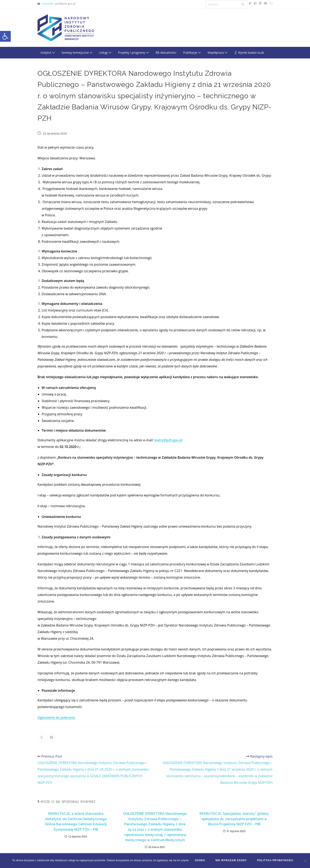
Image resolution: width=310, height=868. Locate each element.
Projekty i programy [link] (133, 53)
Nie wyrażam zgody (231, 861)
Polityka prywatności (276, 861)
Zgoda (200, 861)
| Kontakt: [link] (48, 4)
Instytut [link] (48, 53)
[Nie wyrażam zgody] (305, 861)
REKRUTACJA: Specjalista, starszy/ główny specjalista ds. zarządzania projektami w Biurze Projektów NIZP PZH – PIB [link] (234, 819)
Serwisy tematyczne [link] (77, 53)
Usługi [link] (105, 53)
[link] (5, 36)
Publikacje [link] (192, 53)
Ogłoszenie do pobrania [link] (56, 718)
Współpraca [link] (217, 53)
